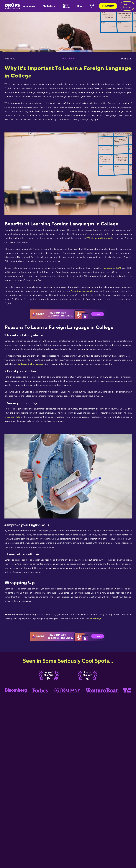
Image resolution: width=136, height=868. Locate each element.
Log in (92, 6)
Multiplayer (49, 6)
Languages (29, 6)
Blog (80, 6)
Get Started (127, 6)
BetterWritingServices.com (31, 364)
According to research (82, 291)
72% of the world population (100, 238)
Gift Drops (67, 6)
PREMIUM (108, 6)
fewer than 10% (12, 417)
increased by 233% (112, 268)
